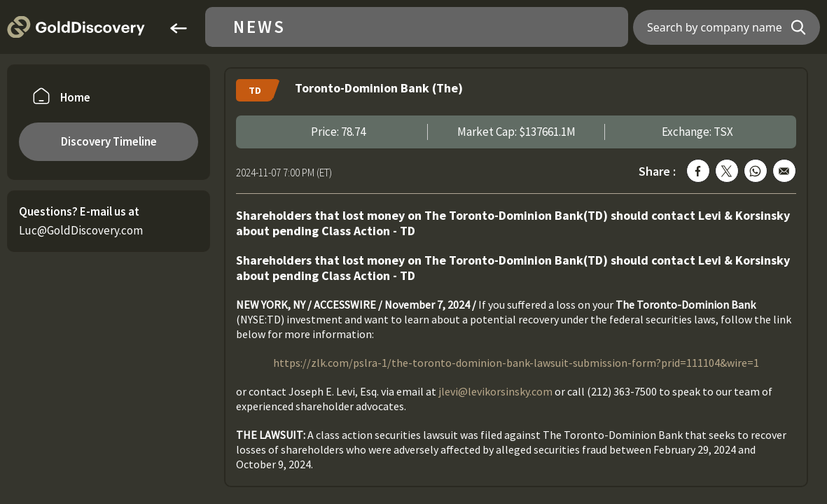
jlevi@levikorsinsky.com (495, 391)
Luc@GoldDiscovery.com (81, 230)
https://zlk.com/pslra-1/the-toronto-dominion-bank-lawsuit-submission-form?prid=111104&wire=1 (516, 363)
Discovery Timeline (109, 141)
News (259, 27)
